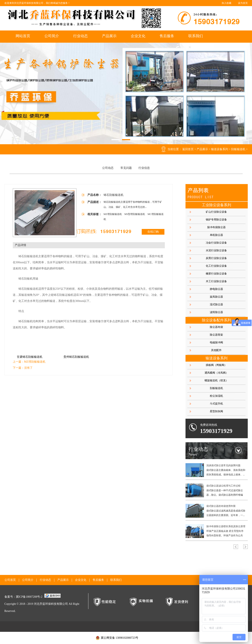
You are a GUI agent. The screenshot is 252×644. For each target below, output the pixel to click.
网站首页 (23, 36)
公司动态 (108, 168)
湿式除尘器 (216, 304)
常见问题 (126, 168)
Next (246, 547)
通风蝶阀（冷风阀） (216, 373)
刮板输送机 (238, 149)
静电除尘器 (216, 289)
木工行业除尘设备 (216, 281)
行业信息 (144, 168)
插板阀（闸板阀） (216, 365)
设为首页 (243, 3)
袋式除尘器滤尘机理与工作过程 (223, 486)
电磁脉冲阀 (216, 342)
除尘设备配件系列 (217, 320)
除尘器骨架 (216, 335)
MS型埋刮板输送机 (135, 214)
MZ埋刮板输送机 (113, 214)
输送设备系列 (220, 149)
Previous (236, 547)
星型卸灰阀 (216, 411)
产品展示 (109, 36)
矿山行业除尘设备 (216, 212)
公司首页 (10, 580)
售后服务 (167, 36)
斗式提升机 (216, 404)
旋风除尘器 (216, 297)
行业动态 (80, 36)
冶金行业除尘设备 (216, 243)
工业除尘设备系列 (217, 205)
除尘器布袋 (216, 327)
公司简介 (52, 36)
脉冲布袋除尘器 (216, 227)
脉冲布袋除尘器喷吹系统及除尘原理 (226, 526)
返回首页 (188, 149)
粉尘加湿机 (216, 396)
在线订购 (153, 232)
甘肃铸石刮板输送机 (30, 357)
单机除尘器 (216, 235)
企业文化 (138, 36)
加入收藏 (226, 3)
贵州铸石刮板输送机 (76, 357)
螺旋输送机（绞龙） (216, 380)
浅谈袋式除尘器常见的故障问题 (223, 465)
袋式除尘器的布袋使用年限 (221, 506)
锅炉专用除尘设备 (216, 220)
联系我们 (196, 36)
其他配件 (216, 350)
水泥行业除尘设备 (216, 250)
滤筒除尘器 (216, 312)
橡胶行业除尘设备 (216, 274)
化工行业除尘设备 (216, 266)
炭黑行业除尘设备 (216, 258)
